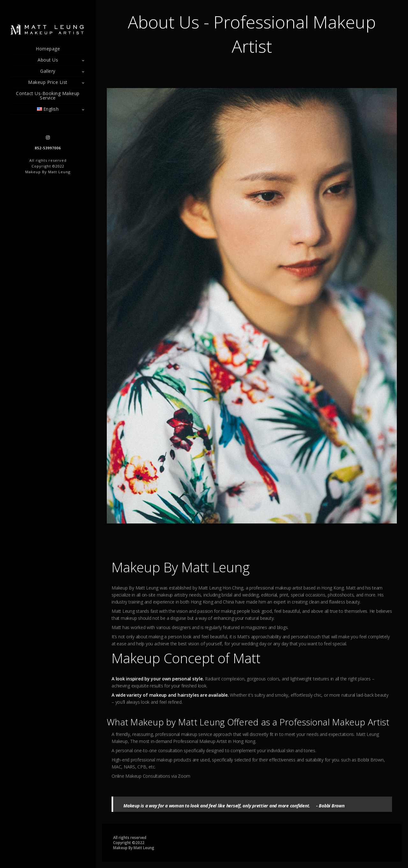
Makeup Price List (48, 82)
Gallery (48, 71)
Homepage (48, 49)
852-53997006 (48, 148)
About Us (48, 60)
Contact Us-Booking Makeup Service (48, 96)
